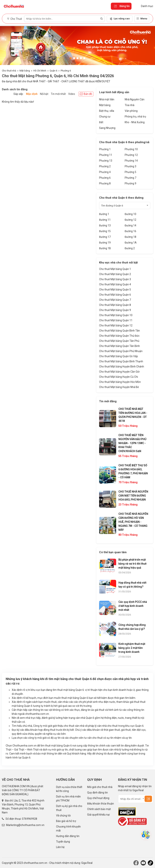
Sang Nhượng (107, 128)
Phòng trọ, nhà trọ (135, 117)
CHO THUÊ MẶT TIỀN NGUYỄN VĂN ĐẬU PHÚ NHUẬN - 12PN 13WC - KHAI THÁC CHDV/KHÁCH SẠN (132, 443)
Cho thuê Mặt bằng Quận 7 (115, 300)
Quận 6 (53, 71)
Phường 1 (105, 149)
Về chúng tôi (63, 816)
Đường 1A (131, 243)
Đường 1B (105, 248)
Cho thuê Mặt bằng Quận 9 (115, 310)
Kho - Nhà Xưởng (135, 122)
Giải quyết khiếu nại (98, 815)
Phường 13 (106, 161)
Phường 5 (130, 172)
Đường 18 (130, 237)
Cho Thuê (14, 19)
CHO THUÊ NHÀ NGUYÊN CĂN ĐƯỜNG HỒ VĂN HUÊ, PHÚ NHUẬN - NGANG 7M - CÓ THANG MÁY (133, 522)
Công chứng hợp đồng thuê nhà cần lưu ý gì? (132, 627)
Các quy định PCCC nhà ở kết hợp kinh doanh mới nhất (133, 606)
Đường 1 (104, 214)
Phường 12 (131, 155)
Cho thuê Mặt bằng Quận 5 (115, 290)
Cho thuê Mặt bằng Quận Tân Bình (119, 346)
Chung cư (105, 117)
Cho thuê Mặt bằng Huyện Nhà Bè (119, 387)
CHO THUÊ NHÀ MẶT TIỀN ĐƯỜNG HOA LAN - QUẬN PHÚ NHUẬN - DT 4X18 (133, 415)
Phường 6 (66, 71)
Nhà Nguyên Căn (135, 99)
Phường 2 (105, 166)
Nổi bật (44, 94)
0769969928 (30, 819)
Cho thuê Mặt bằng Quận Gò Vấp (119, 356)
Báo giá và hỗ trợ (66, 821)
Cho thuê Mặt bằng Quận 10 (116, 315)
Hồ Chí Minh (40, 71)
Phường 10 (131, 149)
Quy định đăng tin (97, 793)
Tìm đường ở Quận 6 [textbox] (112, 206)
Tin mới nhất (58, 94)
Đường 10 (130, 214)
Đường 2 (130, 248)
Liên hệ (60, 847)
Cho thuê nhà (9, 71)
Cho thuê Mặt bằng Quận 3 (115, 279)
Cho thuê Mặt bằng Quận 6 (115, 295)
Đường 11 (105, 220)
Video (72, 94)
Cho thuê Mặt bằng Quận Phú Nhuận (121, 351)
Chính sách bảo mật (99, 809)
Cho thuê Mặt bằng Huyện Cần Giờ (119, 372)
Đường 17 (105, 237)
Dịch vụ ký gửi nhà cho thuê (69, 808)
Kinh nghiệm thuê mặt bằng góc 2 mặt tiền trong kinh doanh (132, 648)
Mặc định (32, 94)
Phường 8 (105, 183)
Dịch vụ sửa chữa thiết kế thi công (69, 789)
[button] (71, 58)
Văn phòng (131, 111)
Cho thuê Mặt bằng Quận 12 (116, 325)
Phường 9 (130, 183)
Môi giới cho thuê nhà (100, 787)
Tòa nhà (130, 105)
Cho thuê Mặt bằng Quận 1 (115, 269)
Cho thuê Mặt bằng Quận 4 (115, 284)
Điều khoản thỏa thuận (101, 804)
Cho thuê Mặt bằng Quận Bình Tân (119, 331)
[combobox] (125, 205)
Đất (101, 122)
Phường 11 (106, 155)
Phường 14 (131, 161)
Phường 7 (130, 178)
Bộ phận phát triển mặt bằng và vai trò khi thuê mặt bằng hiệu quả (132, 564)
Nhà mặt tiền (107, 99)
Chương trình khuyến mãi (68, 829)
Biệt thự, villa (107, 111)
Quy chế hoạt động (98, 798)
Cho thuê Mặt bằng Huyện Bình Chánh (122, 367)
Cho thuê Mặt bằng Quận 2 (115, 274)
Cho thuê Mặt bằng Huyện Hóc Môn (120, 382)
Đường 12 (130, 220)
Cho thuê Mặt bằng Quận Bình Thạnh (121, 361)
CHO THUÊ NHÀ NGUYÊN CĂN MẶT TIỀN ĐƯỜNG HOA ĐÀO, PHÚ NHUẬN (133, 496)
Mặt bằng (25, 71)
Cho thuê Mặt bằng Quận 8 (115, 305)
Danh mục (144, 6)
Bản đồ (86, 94)
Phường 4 (105, 172)
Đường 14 (130, 225)
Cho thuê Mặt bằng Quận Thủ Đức (119, 336)
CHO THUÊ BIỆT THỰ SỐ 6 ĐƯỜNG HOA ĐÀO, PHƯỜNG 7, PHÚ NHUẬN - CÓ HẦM (133, 471)
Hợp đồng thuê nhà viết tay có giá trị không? (132, 585)
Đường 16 (130, 231)
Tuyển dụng (63, 842)
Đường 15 (105, 231)
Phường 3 (130, 166)
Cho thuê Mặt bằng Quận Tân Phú (119, 341)
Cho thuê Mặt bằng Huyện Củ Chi (119, 377)
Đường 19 (105, 243)
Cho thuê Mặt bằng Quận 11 (116, 320)
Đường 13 (105, 225)
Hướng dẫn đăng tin (68, 836)
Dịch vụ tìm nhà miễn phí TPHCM (68, 799)
